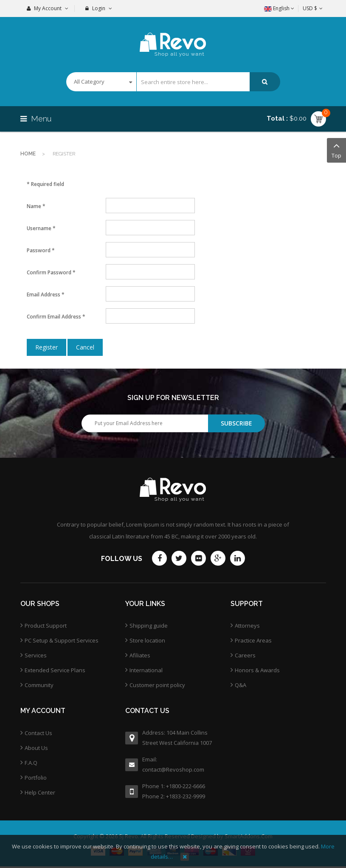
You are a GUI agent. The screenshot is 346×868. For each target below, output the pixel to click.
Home (28, 154)
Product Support (46, 626)
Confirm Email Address (56, 317)
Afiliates (140, 655)
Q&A (241, 685)
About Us (36, 748)
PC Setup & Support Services (62, 640)
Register (46, 347)
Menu (37, 119)
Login (99, 8)
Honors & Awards (257, 670)
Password (41, 250)
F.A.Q (31, 763)
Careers (245, 655)
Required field (45, 184)
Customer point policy (157, 685)
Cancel (85, 347)
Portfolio (36, 778)
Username (41, 228)
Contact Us (38, 733)
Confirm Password (51, 272)
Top (336, 150)
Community (39, 685)
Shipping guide (149, 626)
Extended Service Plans (55, 670)
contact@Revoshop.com (173, 769)
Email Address (46, 294)
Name (36, 206)
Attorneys (247, 626)
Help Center (40, 792)
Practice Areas (253, 640)
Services (36, 655)
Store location (147, 640)
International (146, 670)
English (279, 8)
